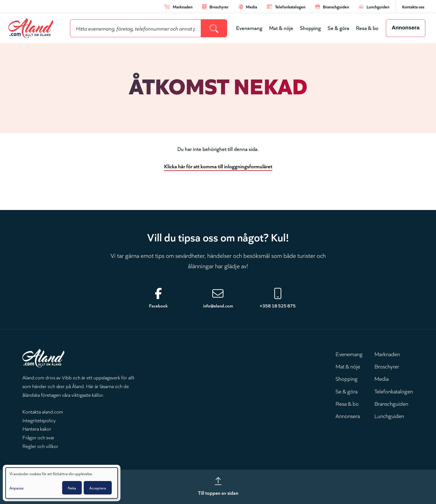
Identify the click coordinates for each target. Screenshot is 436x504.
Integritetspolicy (39, 420)
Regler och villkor (40, 446)
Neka (72, 488)
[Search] (214, 28)
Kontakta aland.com (43, 411)
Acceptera (98, 488)
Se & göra (338, 28)
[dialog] (62, 483)
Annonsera (406, 28)
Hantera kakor (37, 428)
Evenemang (249, 28)
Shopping (310, 28)
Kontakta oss (413, 7)
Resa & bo (367, 28)
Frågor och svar (38, 437)
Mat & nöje (281, 28)
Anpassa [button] (17, 488)
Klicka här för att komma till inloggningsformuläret (218, 166)
